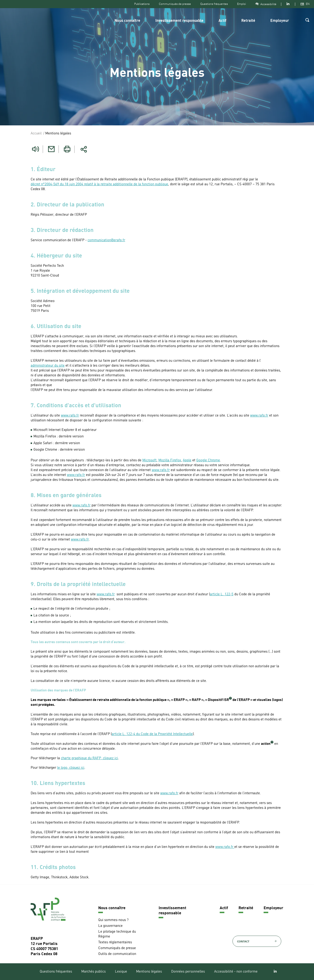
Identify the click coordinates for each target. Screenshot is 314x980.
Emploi (242, 4)
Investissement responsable (179, 21)
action (266, 744)
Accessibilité (266, 4)
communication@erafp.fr (106, 240)
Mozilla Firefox (170, 461)
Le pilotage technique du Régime (117, 934)
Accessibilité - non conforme (236, 972)
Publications (142, 4)
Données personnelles (188, 972)
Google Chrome (208, 461)
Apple (187, 461)
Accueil (36, 134)
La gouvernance (110, 926)
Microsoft (149, 461)
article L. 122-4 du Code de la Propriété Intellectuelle (152, 734)
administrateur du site (48, 366)
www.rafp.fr (70, 416)
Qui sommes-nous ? (113, 920)
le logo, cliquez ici (71, 768)
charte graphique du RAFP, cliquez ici (89, 758)
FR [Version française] (302, 4)
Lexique (121, 972)
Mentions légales (149, 972)
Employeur (280, 21)
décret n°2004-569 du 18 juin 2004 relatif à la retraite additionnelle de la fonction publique (99, 184)
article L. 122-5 (222, 594)
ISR (226, 700)
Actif (222, 21)
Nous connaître (127, 21)
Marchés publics (93, 972)
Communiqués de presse (175, 4)
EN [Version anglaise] (308, 4)
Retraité (248, 21)
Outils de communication (117, 954)
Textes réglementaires (115, 943)
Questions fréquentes (214, 4)
